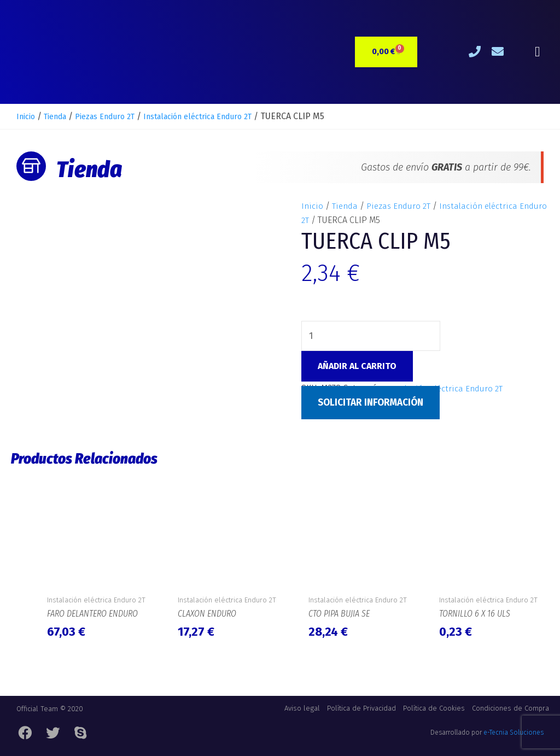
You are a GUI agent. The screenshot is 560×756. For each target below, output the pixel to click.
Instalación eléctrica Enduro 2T (224, 116)
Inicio (27, 116)
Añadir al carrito (357, 367)
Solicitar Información (374, 403)
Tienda (61, 116)
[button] (537, 52)
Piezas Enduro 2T (118, 116)
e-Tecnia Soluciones (514, 735)
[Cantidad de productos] (372, 336)
